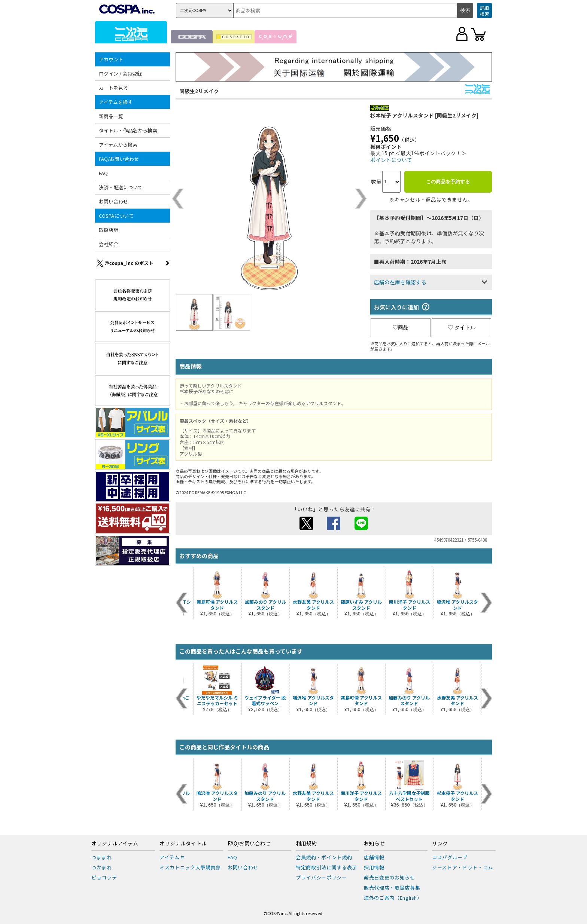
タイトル (462, 327)
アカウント (111, 59)
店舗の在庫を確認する (400, 282)
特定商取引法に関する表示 (326, 867)
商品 (401, 327)
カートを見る (113, 88)
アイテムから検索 (118, 145)
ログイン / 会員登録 (120, 74)
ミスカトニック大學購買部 (190, 867)
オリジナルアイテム (115, 844)
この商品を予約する (448, 182)
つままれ (102, 857)
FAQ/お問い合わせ (119, 159)
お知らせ (374, 844)
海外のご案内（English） (393, 898)
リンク (440, 844)
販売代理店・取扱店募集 (392, 888)
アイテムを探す (116, 102)
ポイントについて (391, 160)
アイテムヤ (172, 857)
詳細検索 (484, 11)
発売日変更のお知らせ (390, 877)
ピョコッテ (104, 877)
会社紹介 (109, 244)
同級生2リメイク (199, 91)
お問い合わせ (113, 201)
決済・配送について (121, 187)
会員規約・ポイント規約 (324, 857)
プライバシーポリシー (321, 877)
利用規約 (306, 844)
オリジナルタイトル (183, 844)
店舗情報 (374, 857)
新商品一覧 (111, 116)
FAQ (103, 173)
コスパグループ (450, 857)
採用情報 (374, 867)
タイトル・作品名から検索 (128, 130)
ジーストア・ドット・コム (463, 867)
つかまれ (102, 867)
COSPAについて (116, 216)
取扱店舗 (109, 230)
